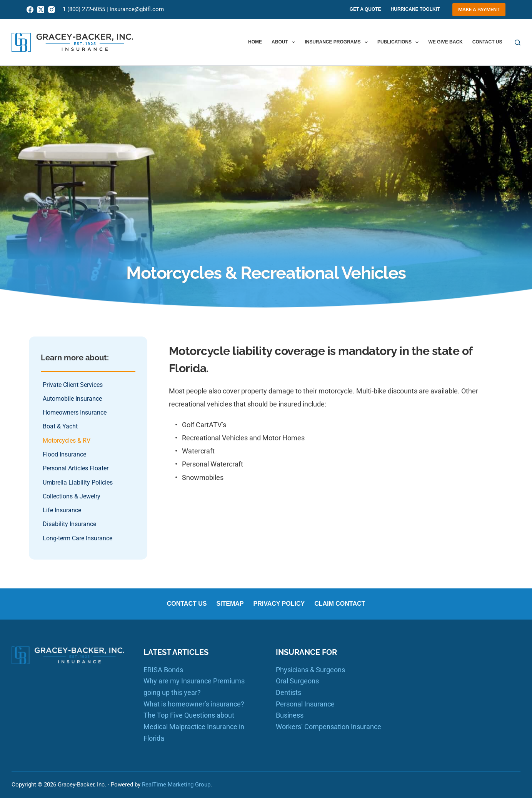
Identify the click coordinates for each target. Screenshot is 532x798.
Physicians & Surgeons (310, 670)
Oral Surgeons (297, 681)
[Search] (518, 42)
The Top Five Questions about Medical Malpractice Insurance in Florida (194, 726)
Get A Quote (365, 9)
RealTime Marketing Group (176, 785)
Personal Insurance (305, 704)
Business (290, 715)
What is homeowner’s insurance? (194, 704)
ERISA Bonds (163, 670)
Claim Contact (340, 604)
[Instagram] (52, 10)
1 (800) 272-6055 (84, 9)
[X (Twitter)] (41, 10)
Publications (400, 42)
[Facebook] (30, 10)
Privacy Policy (279, 604)
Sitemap (230, 604)
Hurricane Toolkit (415, 9)
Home (255, 42)
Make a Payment (479, 9)
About (285, 42)
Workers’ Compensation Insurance (329, 727)
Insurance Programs (338, 42)
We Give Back (445, 42)
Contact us (487, 42)
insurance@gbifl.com (137, 9)
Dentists (289, 692)
